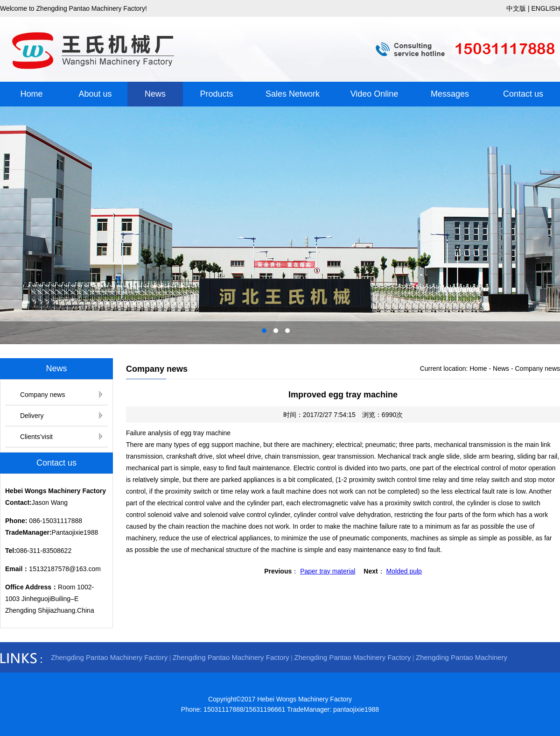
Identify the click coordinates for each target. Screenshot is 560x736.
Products (216, 94)
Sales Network (293, 94)
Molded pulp (404, 571)
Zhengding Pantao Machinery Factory (109, 657)
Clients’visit (36, 437)
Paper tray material (328, 571)
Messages (450, 94)
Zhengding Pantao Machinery (462, 657)
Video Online (374, 94)
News (155, 94)
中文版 (516, 8)
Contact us (523, 94)
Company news (43, 395)
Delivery (32, 416)
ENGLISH (546, 8)
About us (95, 94)
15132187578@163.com (65, 569)
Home (31, 94)
